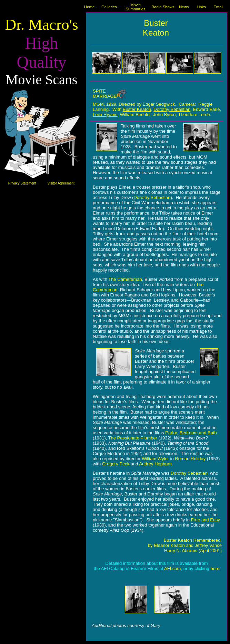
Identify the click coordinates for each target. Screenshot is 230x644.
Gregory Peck (116, 464)
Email (218, 7)
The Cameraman (125, 279)
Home (89, 7)
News (184, 7)
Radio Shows (163, 7)
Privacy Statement (22, 183)
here (215, 569)
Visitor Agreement (61, 183)
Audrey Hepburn (155, 464)
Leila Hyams (105, 115)
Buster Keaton (137, 109)
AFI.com (172, 569)
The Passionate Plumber (133, 438)
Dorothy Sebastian (172, 109)
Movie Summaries (135, 7)
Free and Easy (206, 520)
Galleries (109, 7)
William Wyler (155, 459)
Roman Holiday (190, 459)
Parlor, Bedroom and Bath (191, 433)
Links (201, 7)
